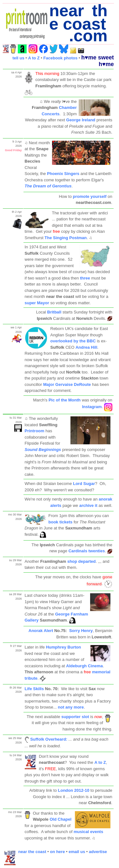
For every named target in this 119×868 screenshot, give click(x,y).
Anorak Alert (41, 631)
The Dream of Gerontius (48, 186)
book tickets (61, 522)
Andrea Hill (86, 347)
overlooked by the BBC (73, 341)
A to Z (34, 58)
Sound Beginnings (43, 450)
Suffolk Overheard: (49, 739)
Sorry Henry (81, 631)
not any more (71, 707)
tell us (18, 58)
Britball (54, 312)
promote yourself (89, 196)
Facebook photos (61, 58)
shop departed (82, 561)
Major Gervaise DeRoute (67, 384)
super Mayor (38, 303)
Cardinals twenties (87, 551)
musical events (88, 832)
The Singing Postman (66, 238)
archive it (88, 505)
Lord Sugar (84, 484)
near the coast (32, 852)
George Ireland (81, 120)
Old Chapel (60, 819)
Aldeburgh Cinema (84, 666)
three (85, 278)
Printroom (35, 431)
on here (57, 852)
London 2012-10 (74, 790)
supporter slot (75, 717)
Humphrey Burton (64, 647)
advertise (98, 852)
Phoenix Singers (63, 174)
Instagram (92, 407)
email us (77, 852)
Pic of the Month (65, 400)
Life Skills (34, 689)
